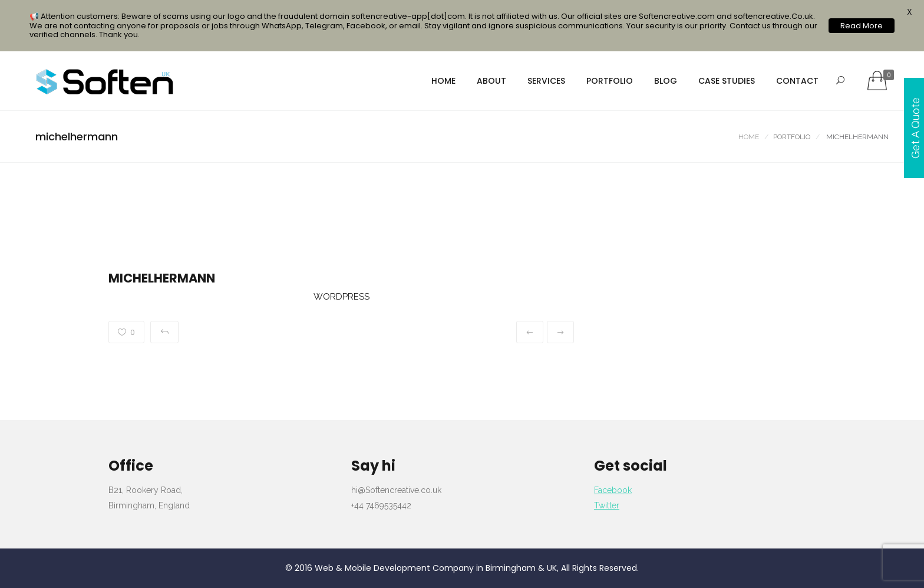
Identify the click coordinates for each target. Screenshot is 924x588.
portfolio (610, 81)
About (491, 81)
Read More (862, 26)
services (546, 81)
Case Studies (727, 81)
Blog (666, 81)
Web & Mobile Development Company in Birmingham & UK (436, 568)
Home (443, 81)
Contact (797, 81)
